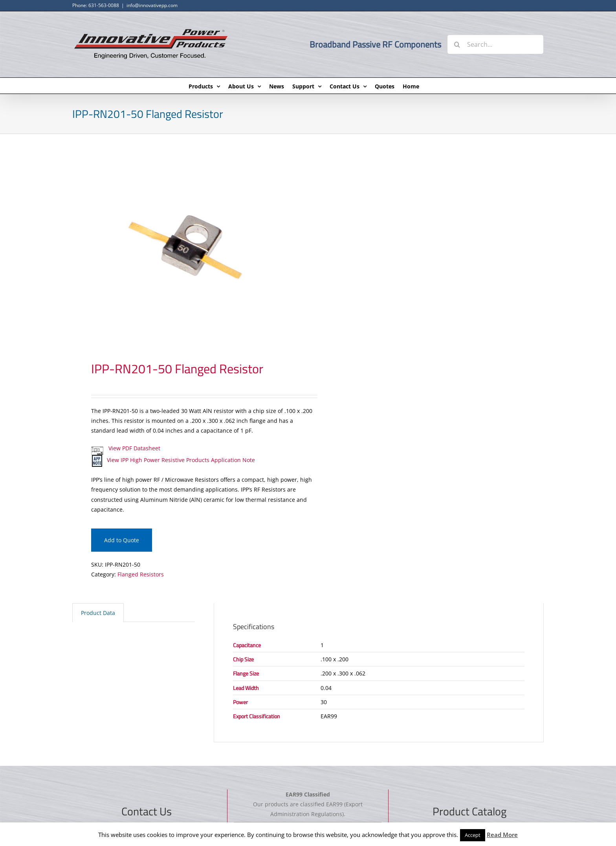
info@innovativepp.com (152, 5)
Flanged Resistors (141, 574)
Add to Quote (122, 540)
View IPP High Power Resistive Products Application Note (173, 460)
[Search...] (495, 44)
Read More (502, 835)
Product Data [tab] (98, 613)
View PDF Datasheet (126, 448)
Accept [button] (473, 835)
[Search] (457, 44)
